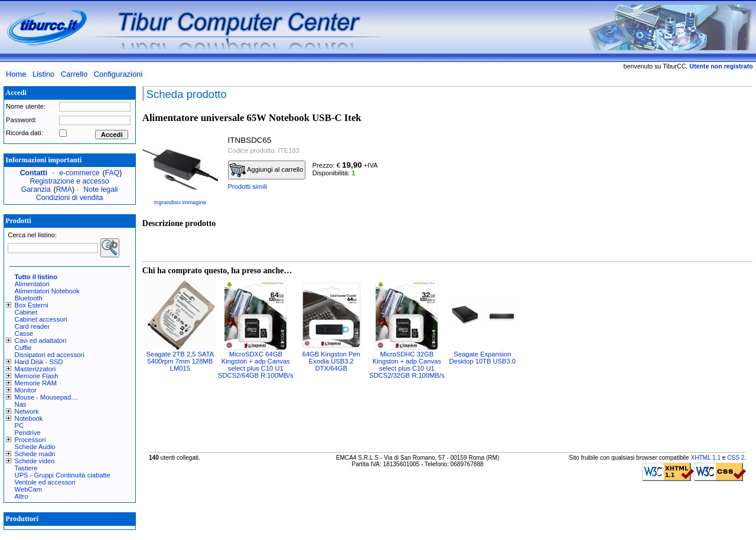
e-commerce (79, 173)
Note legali (100, 189)
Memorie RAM (36, 383)
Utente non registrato (721, 66)
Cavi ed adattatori (41, 341)
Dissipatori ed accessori (50, 355)
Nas (21, 404)
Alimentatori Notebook (47, 291)
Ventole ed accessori (45, 482)
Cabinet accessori (41, 319)
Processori (30, 440)
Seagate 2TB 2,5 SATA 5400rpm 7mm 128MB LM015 (180, 361)
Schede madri (35, 454)
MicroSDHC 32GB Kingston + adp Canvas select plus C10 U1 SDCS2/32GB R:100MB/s (407, 365)
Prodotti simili (248, 186)
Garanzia (36, 189)
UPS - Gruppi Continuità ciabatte (63, 475)
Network (27, 411)
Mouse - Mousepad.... (47, 397)
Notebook (29, 418)
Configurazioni (118, 74)
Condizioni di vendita (70, 198)
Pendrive (28, 433)
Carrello (74, 74)
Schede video (35, 461)
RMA (64, 189)
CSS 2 (736, 458)
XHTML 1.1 (706, 458)
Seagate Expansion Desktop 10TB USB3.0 (483, 358)
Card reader (32, 326)
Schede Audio (35, 447)
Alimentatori (32, 284)
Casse (24, 333)
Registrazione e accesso (70, 181)
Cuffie (23, 348)
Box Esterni (32, 305)
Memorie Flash (37, 376)
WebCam (28, 489)
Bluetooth (29, 298)
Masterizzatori (35, 369)
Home (16, 74)
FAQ (113, 173)
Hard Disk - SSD (39, 362)
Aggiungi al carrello (266, 170)
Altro (22, 496)
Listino (43, 74)
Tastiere (26, 468)
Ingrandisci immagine (180, 202)
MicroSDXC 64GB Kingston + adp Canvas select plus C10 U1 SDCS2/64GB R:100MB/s (255, 365)
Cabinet (26, 312)
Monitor (26, 390)
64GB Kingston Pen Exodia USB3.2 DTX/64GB (331, 361)
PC (19, 426)
